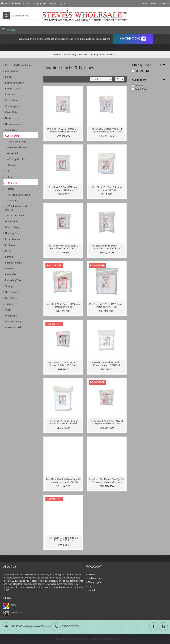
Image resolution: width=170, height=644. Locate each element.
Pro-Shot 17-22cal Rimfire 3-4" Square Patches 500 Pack (63, 130)
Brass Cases (12, 100)
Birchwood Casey (14, 83)
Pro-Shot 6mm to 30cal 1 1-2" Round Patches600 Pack (107, 247)
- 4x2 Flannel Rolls (16, 142)
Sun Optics (11, 298)
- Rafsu (10, 189)
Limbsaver (11, 245)
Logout (90, 590)
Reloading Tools (14, 280)
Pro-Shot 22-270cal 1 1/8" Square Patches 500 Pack (63, 305)
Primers (9, 257)
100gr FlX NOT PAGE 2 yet (19, 65)
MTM (8, 251)
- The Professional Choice (16, 208)
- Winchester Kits (15, 215)
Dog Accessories (14, 124)
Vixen (8, 310)
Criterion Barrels (14, 327)
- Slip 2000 (12, 201)
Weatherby (11, 316)
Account (91, 575)
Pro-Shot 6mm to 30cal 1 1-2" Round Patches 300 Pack (63, 247)
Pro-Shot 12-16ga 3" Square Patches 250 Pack (63, 539)
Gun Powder (12, 221)
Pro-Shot (10, 269)
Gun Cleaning (12, 136)
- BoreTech (12, 153)
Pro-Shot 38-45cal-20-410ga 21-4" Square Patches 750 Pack (107, 481)
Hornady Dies (12, 233)
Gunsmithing (12, 227)
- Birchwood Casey (16, 148)
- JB (8, 171)
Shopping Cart (94, 582)
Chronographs (13, 106)
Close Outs (11, 112)
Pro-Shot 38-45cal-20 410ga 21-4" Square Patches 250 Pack (107, 422)
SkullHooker (12, 292)
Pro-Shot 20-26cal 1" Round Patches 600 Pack (107, 189)
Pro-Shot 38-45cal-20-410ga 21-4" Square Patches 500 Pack (63, 481)
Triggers (9, 304)
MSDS (13, 605)
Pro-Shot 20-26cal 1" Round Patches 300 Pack (63, 189)
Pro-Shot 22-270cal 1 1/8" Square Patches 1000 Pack (107, 305)
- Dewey (10, 165)
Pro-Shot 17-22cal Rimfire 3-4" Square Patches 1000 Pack (107, 130)
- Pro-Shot (12, 183)
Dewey (9, 118)
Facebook (133, 39)
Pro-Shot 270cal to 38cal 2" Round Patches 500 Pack (107, 364)
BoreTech (10, 94)
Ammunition (12, 71)
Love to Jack (16, 613)
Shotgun (10, 286)
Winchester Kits (14, 322)
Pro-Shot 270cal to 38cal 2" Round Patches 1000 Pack (63, 422)
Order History (94, 579)
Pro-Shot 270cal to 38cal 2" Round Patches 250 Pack (63, 364)
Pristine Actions (14, 263)
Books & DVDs (13, 89)
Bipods (9, 77)
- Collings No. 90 (15, 159)
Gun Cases (11, 130)
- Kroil (9, 177)
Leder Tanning (13, 239)
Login (90, 586)
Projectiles (11, 274)
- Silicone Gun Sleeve (18, 195)
